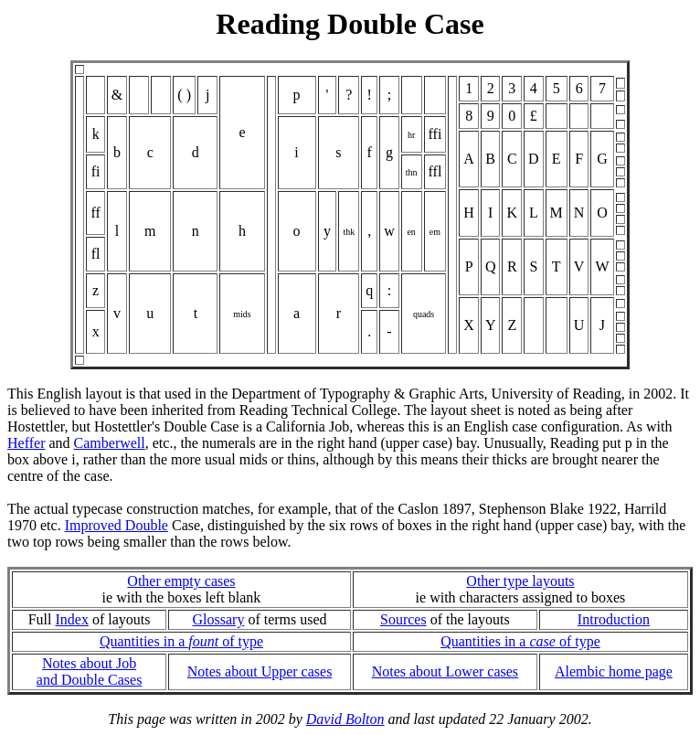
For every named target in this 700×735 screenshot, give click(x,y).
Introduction (614, 619)
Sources (403, 619)
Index (72, 619)
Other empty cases (181, 581)
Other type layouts (520, 581)
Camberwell (110, 443)
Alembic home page (614, 671)
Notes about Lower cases (445, 671)
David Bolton (345, 719)
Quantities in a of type (181, 641)
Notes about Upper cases (260, 671)
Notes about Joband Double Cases (90, 671)
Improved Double (117, 525)
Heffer (26, 443)
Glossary (219, 619)
